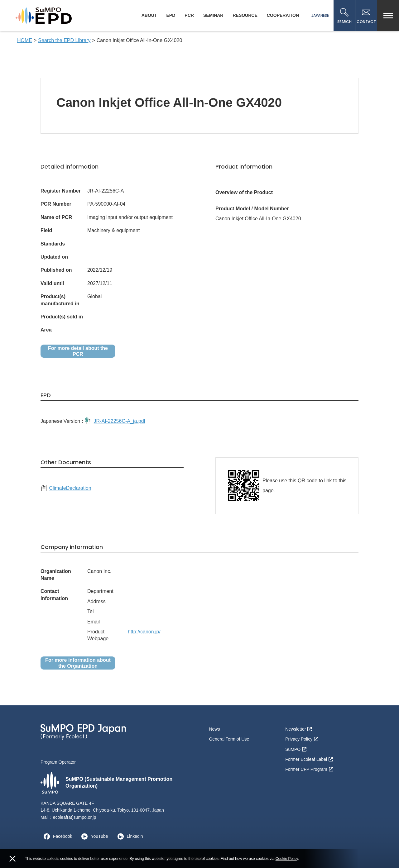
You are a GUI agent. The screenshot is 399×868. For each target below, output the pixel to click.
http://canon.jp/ (144, 632)
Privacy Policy (302, 739)
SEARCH (344, 16)
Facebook (56, 836)
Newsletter (298, 729)
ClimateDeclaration (66, 488)
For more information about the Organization (78, 663)
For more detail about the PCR (78, 351)
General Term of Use (229, 739)
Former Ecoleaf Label (309, 759)
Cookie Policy (287, 859)
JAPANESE (320, 15)
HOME (25, 40)
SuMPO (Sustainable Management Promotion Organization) (106, 783)
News (214, 729)
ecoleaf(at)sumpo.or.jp (75, 817)
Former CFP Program (309, 769)
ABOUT (149, 15)
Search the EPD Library (64, 40)
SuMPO (296, 749)
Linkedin (129, 836)
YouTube (93, 836)
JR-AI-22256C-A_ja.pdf (115, 421)
